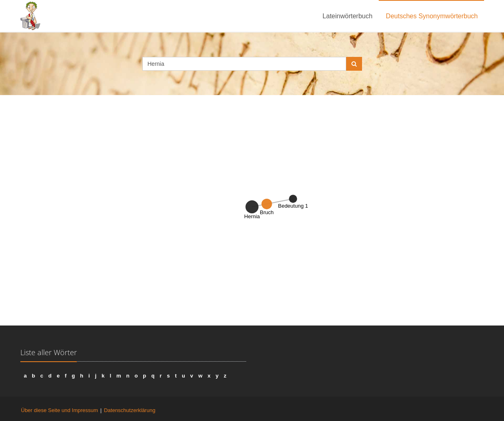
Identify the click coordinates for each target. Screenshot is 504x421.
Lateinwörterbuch (348, 16)
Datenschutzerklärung (129, 410)
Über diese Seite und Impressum (60, 410)
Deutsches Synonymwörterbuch (432, 16)
